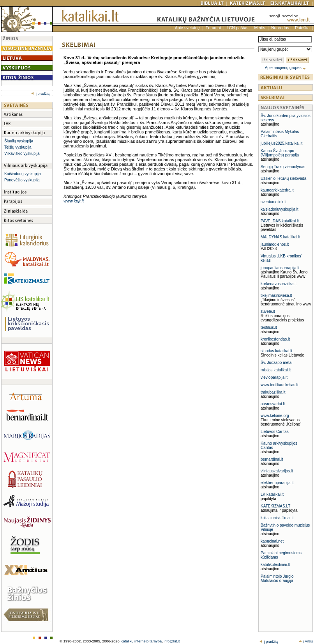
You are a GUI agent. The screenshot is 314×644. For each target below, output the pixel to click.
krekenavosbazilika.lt (279, 284)
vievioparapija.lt (274, 377)
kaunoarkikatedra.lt (277, 190)
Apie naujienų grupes (286, 68)
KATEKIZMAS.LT (275, 506)
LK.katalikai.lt (272, 494)
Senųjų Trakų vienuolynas (283, 167)
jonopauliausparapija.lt (280, 268)
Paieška (302, 28)
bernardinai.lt (272, 459)
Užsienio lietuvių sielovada (283, 178)
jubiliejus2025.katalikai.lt (281, 143)
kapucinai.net (272, 541)
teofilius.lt (269, 327)
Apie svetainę (187, 28)
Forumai (213, 28)
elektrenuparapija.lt (277, 483)
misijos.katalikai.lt (276, 370)
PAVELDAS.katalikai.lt (280, 221)
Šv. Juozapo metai (277, 363)
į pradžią (40, 94)
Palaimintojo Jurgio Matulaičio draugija (277, 578)
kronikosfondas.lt (275, 339)
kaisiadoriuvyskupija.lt (280, 209)
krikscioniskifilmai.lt (277, 518)
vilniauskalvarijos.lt (277, 471)
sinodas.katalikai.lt (276, 351)
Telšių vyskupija (18, 147)
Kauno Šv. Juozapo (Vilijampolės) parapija (280, 153)
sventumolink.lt (273, 202)
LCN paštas (238, 28)
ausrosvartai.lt (273, 404)
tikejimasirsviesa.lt (276, 295)
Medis (259, 28)
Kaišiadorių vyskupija (22, 174)
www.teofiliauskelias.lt (280, 385)
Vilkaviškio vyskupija (22, 153)
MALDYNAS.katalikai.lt (280, 237)
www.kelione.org (275, 416)
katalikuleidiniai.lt (275, 565)
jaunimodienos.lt (275, 244)
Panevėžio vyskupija (22, 180)
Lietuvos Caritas (275, 432)
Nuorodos (280, 28)
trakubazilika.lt (273, 392)
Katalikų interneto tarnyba (141, 641)
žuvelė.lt (268, 311)
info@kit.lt (172, 641)
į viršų (306, 641)
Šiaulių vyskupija (19, 141)
